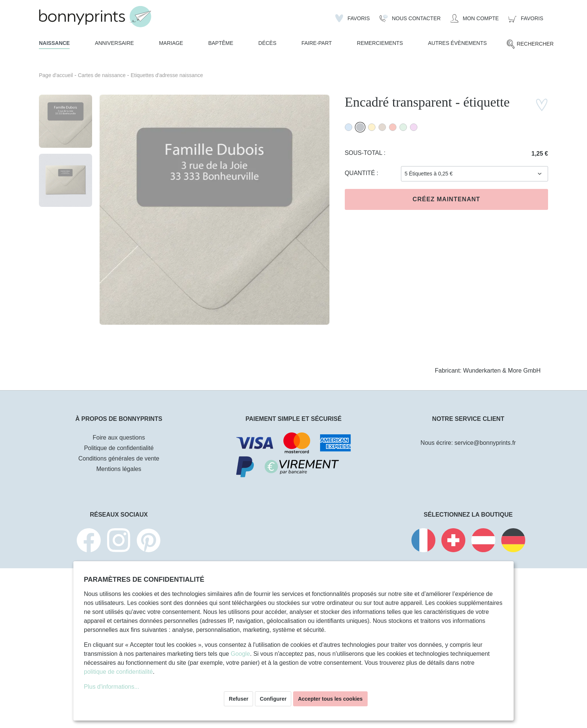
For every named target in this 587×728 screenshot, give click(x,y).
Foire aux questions (119, 438)
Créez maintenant (446, 199)
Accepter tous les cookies (330, 699)
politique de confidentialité (118, 672)
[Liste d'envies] (352, 18)
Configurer (273, 699)
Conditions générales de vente (119, 458)
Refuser (238, 699)
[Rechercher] (530, 44)
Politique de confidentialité (119, 448)
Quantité (361, 173)
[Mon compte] (475, 18)
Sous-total (364, 153)
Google (240, 654)
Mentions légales (119, 469)
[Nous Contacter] (410, 18)
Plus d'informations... (112, 687)
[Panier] (526, 18)
